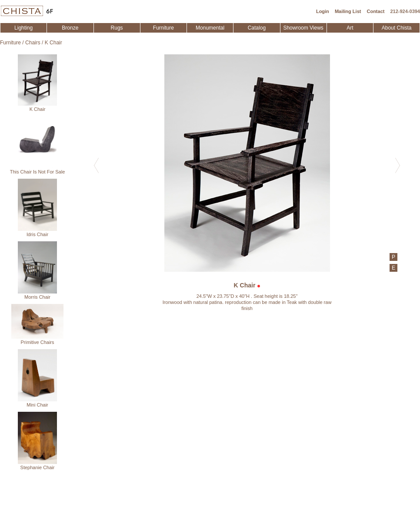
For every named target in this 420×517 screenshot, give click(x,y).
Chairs (33, 43)
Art (350, 28)
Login (323, 11)
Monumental (210, 28)
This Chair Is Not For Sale (38, 145)
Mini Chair (37, 378)
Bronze (70, 28)
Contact (375, 11)
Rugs (117, 28)
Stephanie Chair (37, 441)
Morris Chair (37, 270)
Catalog (257, 28)
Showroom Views (303, 28)
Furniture (163, 28)
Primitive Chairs (37, 324)
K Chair (53, 43)
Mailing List (348, 11)
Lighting (23, 28)
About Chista (397, 28)
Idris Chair (37, 208)
